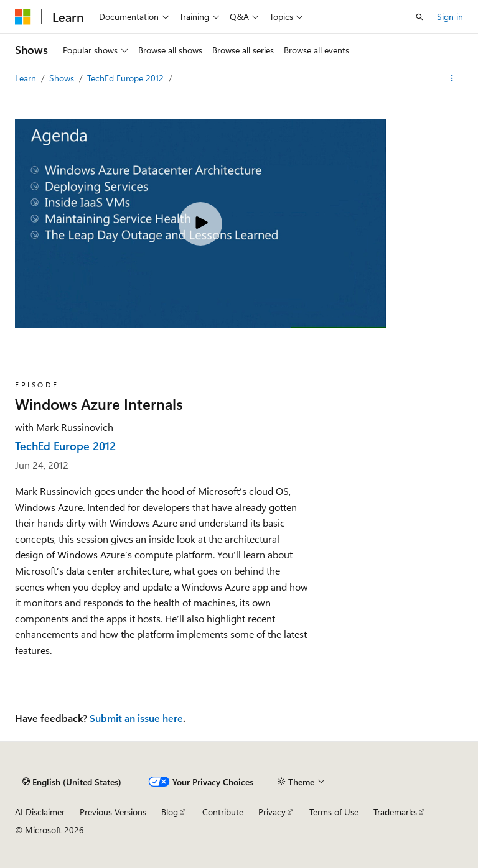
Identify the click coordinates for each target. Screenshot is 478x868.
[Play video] (200, 224)
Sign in (450, 16)
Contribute (223, 812)
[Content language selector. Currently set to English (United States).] (72, 782)
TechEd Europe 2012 (127, 78)
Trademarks (395, 812)
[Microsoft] (23, 17)
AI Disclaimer (40, 812)
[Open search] (419, 17)
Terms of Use (334, 812)
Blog (170, 812)
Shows (63, 78)
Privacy (272, 812)
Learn (27, 78)
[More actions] (452, 78)
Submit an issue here (136, 718)
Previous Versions (113, 812)
